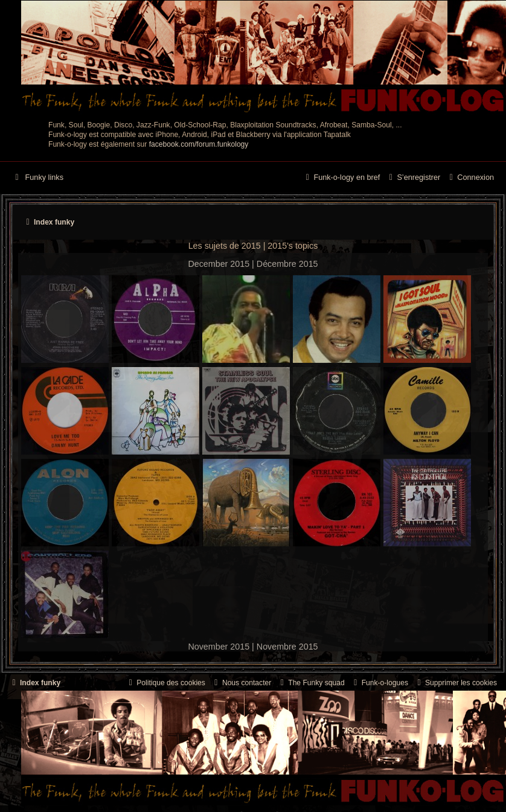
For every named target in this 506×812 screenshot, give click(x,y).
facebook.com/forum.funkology (199, 144)
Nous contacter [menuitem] (241, 683)
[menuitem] (470, 178)
